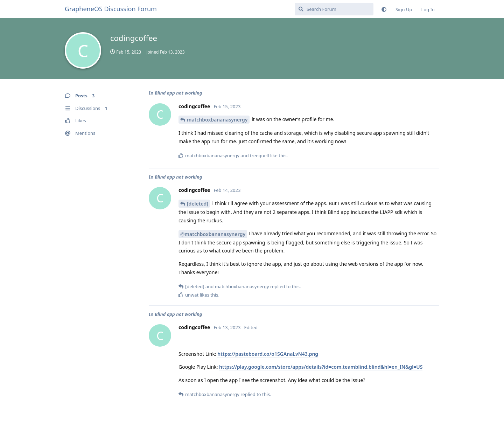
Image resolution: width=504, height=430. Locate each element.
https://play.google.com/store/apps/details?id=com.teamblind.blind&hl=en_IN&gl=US (321, 367)
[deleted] (198, 204)
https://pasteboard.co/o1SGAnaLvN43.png (268, 354)
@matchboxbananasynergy (213, 234)
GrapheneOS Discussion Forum (111, 9)
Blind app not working (178, 93)
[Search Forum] (334, 9)
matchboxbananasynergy (217, 120)
